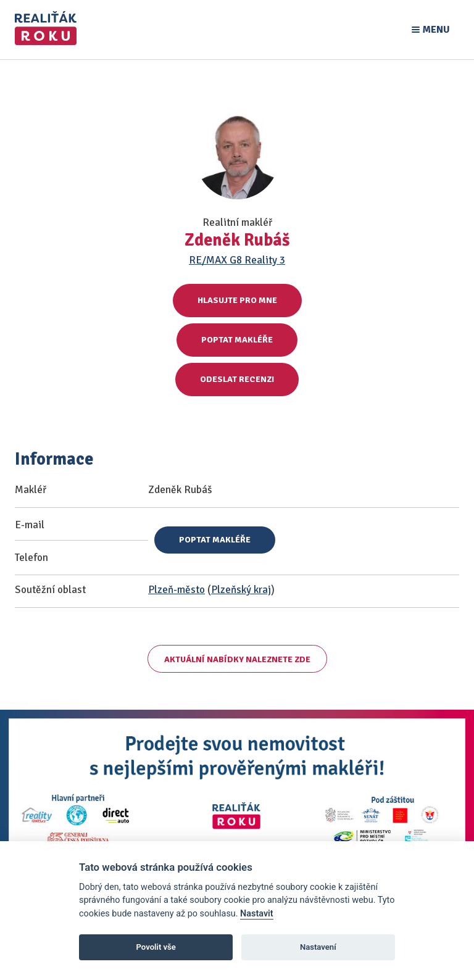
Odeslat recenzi (237, 379)
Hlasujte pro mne (237, 300)
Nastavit (257, 914)
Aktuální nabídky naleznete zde (237, 659)
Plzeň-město (177, 590)
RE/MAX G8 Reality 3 (237, 260)
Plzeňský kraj (241, 590)
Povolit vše (156, 947)
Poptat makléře (237, 340)
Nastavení (318, 947)
